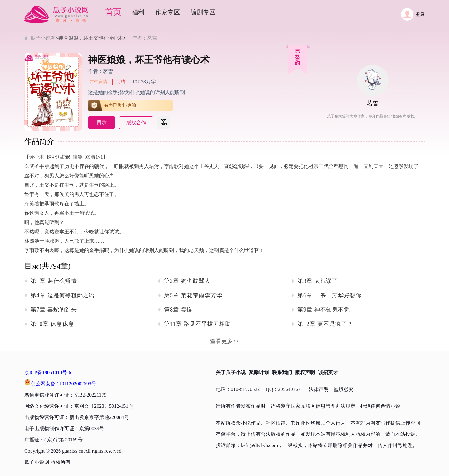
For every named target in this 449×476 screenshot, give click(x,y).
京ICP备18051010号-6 (48, 372)
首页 (113, 12)
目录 (102, 122)
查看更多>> (224, 341)
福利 (138, 12)
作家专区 (167, 12)
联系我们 (282, 372)
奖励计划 (259, 372)
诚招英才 (328, 372)
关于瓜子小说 (231, 372)
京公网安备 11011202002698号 (60, 384)
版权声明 (305, 372)
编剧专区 (203, 12)
